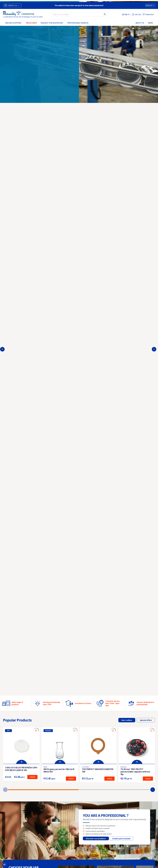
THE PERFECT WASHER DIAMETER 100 (98, 770)
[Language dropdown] (150, 5)
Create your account (121, 839)
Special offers (146, 720)
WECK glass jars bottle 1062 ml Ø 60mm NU (59, 770)
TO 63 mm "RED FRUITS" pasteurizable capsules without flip (135, 772)
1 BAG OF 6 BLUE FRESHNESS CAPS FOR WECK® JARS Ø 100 (21, 769)
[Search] (79, 14)
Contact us (12, 5)
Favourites (148, 14)
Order (32, 777)
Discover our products (96, 839)
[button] (153, 790)
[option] (79, 348)
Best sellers (127, 720)
